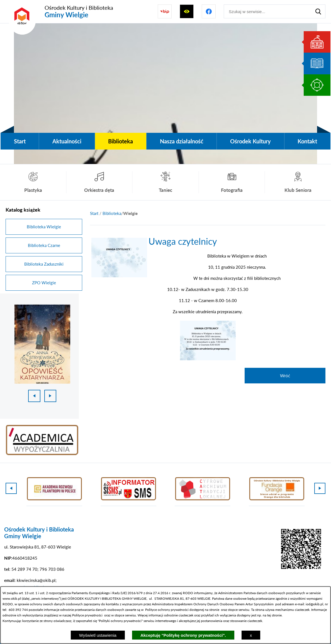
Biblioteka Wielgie (44, 227)
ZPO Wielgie (44, 283)
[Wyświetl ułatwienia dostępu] (187, 11)
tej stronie (274, 615)
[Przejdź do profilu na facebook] (209, 11)
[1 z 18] (42, 344)
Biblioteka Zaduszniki (44, 264)
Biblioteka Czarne (44, 245)
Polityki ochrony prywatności (120, 621)
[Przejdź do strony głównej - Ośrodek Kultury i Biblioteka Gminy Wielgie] (59, 12)
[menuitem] (20, 141)
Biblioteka (112, 213)
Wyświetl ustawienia (98, 635)
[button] (119, 276)
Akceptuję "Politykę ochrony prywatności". (183, 635)
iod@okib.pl (314, 604)
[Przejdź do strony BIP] (165, 11)
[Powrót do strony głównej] (94, 213)
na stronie (212, 610)
